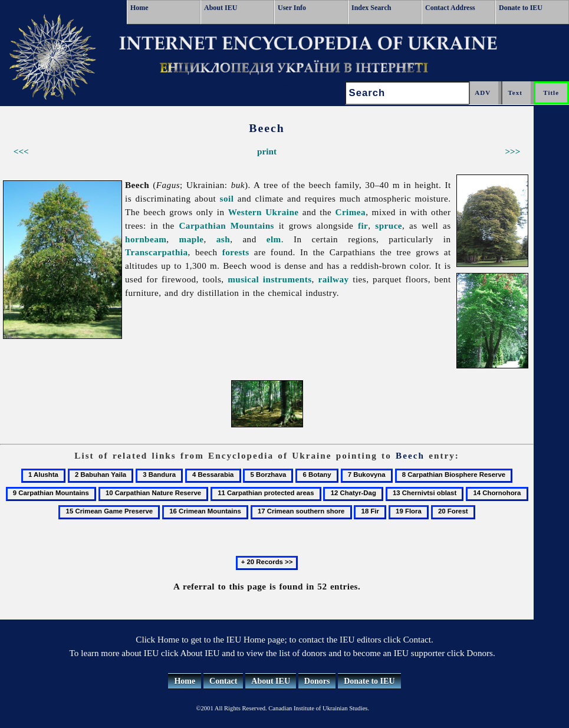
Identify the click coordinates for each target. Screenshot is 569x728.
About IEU (221, 8)
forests (236, 252)
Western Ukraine (264, 212)
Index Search (371, 8)
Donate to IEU (521, 8)
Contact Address (450, 8)
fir (363, 225)
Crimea (350, 212)
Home (139, 8)
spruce (389, 225)
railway (333, 279)
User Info (292, 8)
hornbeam (146, 239)
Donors (317, 681)
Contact (223, 681)
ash (223, 239)
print (267, 151)
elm (274, 239)
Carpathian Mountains (226, 225)
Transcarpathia (157, 252)
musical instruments (269, 279)
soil (227, 198)
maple (192, 239)
